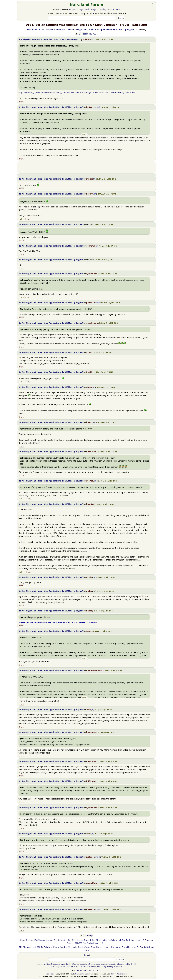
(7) (92, 970)
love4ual (90, 504)
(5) (87, 970)
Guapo (89, 387)
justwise (90, 107)
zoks (89, 709)
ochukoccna (92, 323)
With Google (91, 9)
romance (94, 964)
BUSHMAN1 (92, 451)
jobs (70, 964)
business (56, 964)
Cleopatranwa (93, 670)
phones (111, 964)
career (77, 964)
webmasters (96, 967)
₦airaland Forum (87, 5)
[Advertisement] (86, 167)
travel (116, 964)
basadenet (92, 732)
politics (47, 964)
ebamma (91, 246)
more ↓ (84, 135)
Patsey (90, 611)
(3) (83, 970)
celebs (62, 967)
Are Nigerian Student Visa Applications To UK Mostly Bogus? (49, 39)
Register (73, 9)
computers (103, 964)
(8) (94, 970)
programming (107, 967)
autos (63, 964)
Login (81, 9)
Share (21, 102)
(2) (51, 964)
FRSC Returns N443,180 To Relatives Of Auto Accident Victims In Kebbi (51, 947)
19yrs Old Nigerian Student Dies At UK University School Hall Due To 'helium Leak (103, 940)
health (134, 964)
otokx (89, 577)
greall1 (90, 352)
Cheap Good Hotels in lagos (97, 947)
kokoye (90, 194)
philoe (86, 39)
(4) (85, 970)
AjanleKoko (92, 273)
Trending (102, 9)
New (118, 9)
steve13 (90, 481)
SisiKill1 (90, 372)
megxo (90, 179)
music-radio (78, 967)
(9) (97, 970)
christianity (55, 967)
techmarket (118, 967)
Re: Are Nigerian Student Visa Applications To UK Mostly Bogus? (51, 107)
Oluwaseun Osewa (83, 974)
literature (87, 967)
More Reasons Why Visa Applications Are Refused (43, 940)
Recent (111, 9)
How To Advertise (118, 974)
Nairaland (50, 974)
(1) (78, 970)
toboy (89, 631)
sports (122, 964)
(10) (99, 970)
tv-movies (69, 967)
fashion (128, 964)
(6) (90, 970)
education (84, 964)
